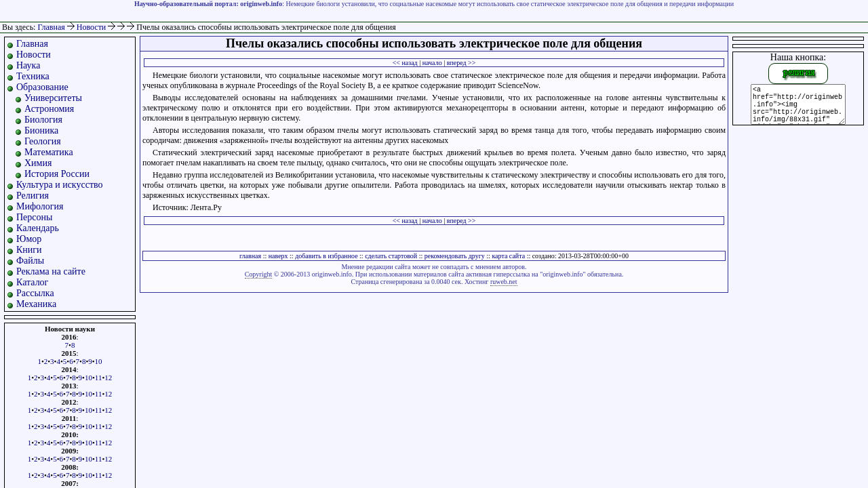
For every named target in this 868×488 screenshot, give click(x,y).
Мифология (40, 206)
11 (99, 378)
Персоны (34, 217)
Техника (33, 76)
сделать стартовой (391, 256)
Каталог (32, 282)
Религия (33, 196)
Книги (29, 250)
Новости (93, 27)
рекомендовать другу (455, 256)
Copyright (259, 274)
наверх (278, 256)
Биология (43, 120)
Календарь (38, 228)
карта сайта (508, 256)
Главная (51, 27)
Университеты (53, 98)
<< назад (405, 63)
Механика (36, 304)
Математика (49, 152)
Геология (43, 141)
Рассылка (35, 293)
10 (99, 361)
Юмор (29, 239)
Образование (42, 87)
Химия (38, 163)
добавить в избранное (326, 256)
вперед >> (461, 63)
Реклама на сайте (51, 271)
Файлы (30, 261)
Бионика (41, 130)
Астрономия (49, 109)
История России (57, 174)
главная (250, 256)
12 (108, 378)
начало (432, 63)
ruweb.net (504, 282)
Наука (28, 65)
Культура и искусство (60, 185)
